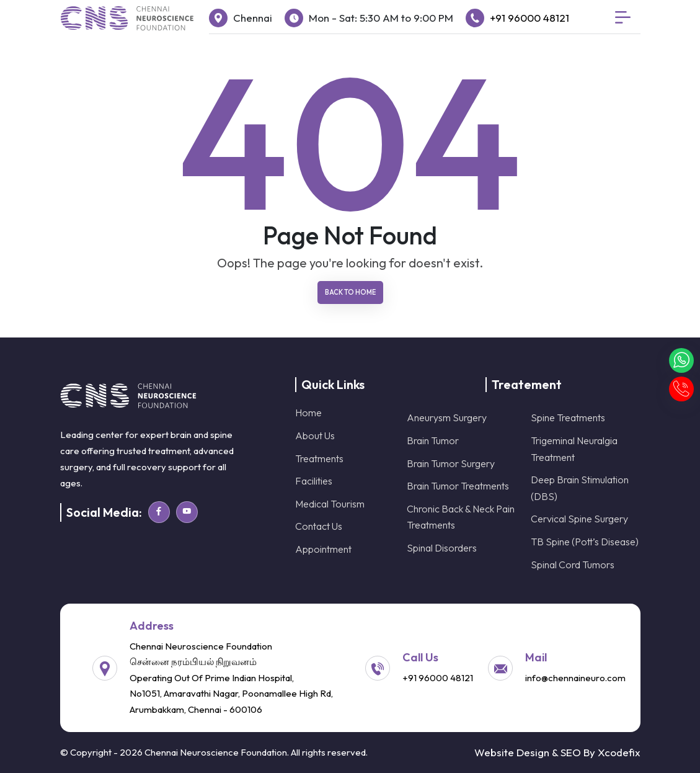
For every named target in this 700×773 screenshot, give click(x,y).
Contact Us (319, 526)
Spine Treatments (568, 418)
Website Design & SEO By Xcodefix (557, 752)
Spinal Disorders (442, 548)
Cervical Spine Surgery (579, 519)
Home (308, 413)
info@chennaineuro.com (575, 678)
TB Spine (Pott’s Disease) (585, 542)
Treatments (319, 458)
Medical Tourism (330, 504)
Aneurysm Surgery (447, 418)
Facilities (314, 481)
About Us (315, 436)
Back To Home (350, 292)
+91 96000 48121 (529, 18)
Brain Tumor (433, 440)
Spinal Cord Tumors (573, 565)
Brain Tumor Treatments (458, 486)
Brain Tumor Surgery (451, 463)
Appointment (323, 549)
